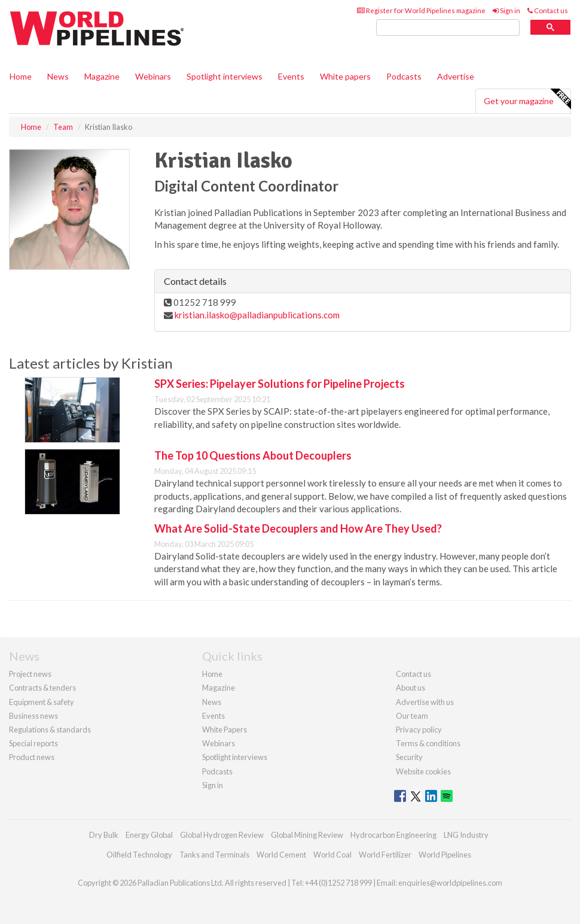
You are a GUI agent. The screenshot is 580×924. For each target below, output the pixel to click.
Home (21, 76)
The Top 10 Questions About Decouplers (253, 455)
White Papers (225, 730)
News (212, 702)
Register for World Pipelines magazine (421, 10)
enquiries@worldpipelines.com (450, 883)
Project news (30, 674)
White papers (345, 76)
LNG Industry (466, 835)
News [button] (58, 76)
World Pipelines (445, 855)
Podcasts (404, 76)
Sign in (506, 10)
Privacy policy (419, 730)
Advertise (456, 76)
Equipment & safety (42, 702)
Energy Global (149, 835)
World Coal (332, 855)
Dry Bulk (104, 835)
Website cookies (423, 771)
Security (409, 757)
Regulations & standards (50, 730)
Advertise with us (425, 702)
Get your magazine (527, 99)
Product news (32, 757)
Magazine (102, 76)
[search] (448, 28)
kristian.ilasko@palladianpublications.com (257, 315)
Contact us (548, 10)
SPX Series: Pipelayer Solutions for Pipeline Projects (280, 384)
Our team (412, 716)
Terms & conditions (428, 743)
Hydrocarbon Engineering (393, 835)
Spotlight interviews (225, 76)
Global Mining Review (307, 835)
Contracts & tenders (42, 688)
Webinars (153, 76)
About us (410, 688)
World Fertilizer (385, 855)
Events (291, 76)
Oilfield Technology (139, 855)
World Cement (281, 855)
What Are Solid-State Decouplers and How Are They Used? (298, 528)
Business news (33, 716)
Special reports (33, 743)
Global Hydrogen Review (222, 835)
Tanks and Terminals (214, 855)
